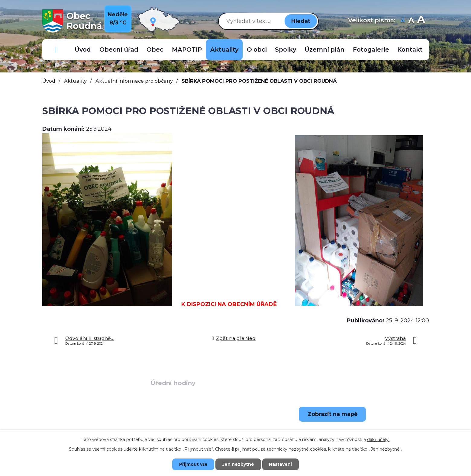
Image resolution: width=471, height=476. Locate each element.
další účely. (378, 439)
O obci (257, 50)
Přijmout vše (193, 464)
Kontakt (410, 50)
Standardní (411, 21)
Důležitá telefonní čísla (56, 50)
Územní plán (324, 50)
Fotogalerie (371, 50)
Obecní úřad (119, 50)
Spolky (286, 50)
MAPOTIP (187, 50)
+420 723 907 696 (89, 429)
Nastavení (281, 464)
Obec (155, 50)
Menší (403, 21)
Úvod (83, 50)
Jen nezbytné (238, 464)
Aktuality (224, 50)
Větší (421, 21)
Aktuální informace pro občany (134, 81)
